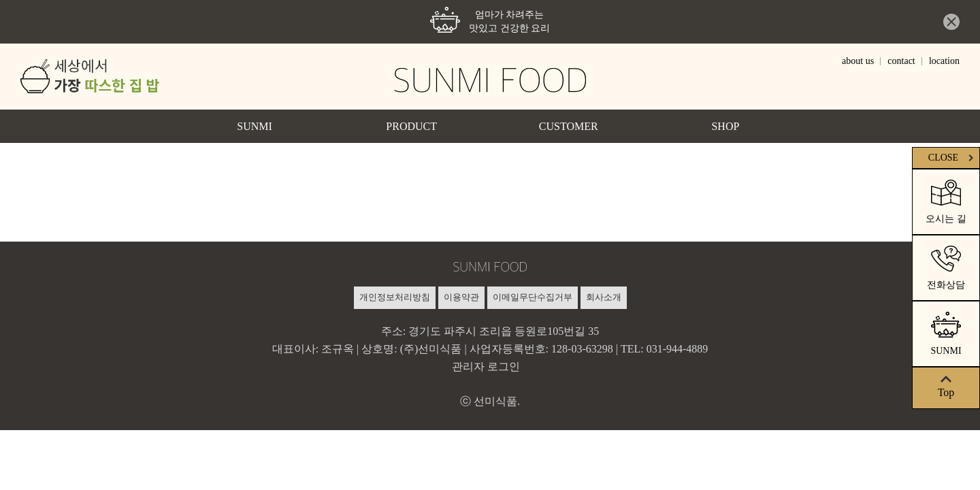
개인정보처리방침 (395, 297)
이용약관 (461, 297)
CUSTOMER (569, 126)
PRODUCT (411, 126)
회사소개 (604, 297)
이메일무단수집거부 (533, 297)
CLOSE (952, 158)
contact (901, 61)
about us (858, 61)
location (944, 61)
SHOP (725, 126)
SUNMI (255, 126)
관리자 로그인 (486, 366)
